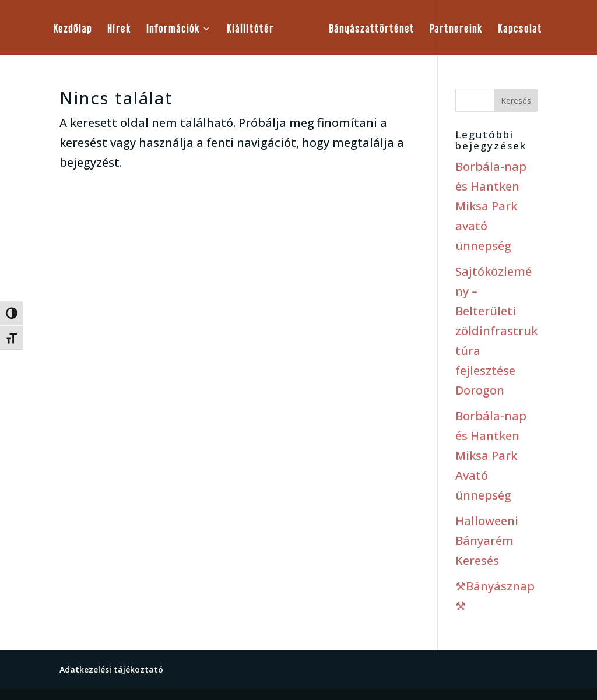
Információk (173, 30)
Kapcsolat (520, 30)
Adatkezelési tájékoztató (111, 669)
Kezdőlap (73, 30)
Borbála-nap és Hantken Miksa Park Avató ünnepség (491, 455)
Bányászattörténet (372, 30)
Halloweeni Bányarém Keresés (487, 541)
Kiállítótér (250, 30)
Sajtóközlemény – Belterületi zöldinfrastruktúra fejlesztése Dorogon (496, 331)
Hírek (119, 30)
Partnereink (456, 30)
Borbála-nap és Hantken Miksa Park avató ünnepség (491, 206)
